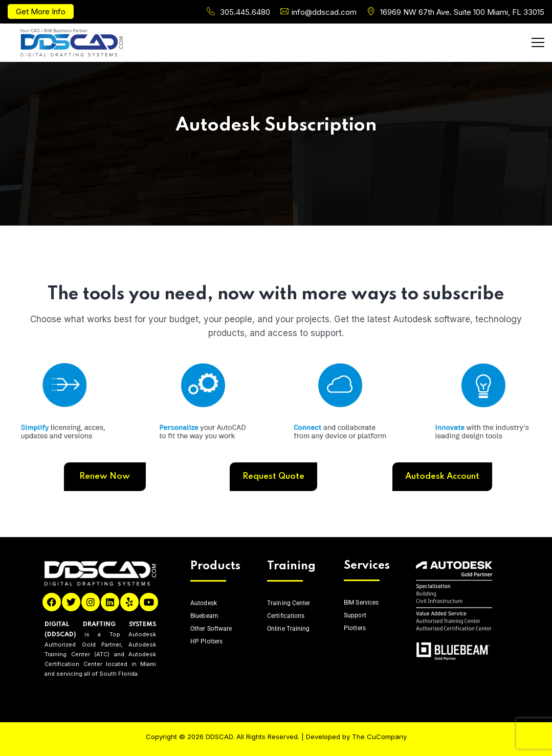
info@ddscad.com (324, 12)
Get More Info (41, 12)
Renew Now (105, 476)
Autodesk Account (442, 476)
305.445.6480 (245, 12)
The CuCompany (379, 737)
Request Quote (273, 476)
